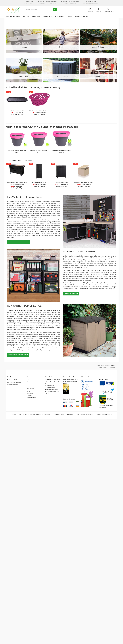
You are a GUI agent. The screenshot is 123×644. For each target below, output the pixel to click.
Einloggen (29, 395)
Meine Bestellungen (32, 397)
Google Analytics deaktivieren (105, 414)
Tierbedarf (60, 16)
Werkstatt (47, 16)
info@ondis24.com (14, 385)
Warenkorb (30, 382)
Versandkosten (111, 366)
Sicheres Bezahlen (69, 399)
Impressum (14, 414)
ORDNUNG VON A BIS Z (71, 293)
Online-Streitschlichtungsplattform (86, 414)
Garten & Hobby (13, 16)
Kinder (26, 16)
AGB (21, 414)
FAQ (28, 380)
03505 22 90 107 (13, 380)
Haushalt (36, 16)
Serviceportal (81, 16)
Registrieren (30, 393)
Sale (70, 16)
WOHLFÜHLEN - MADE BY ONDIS (18, 355)
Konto (28, 391)
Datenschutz (47, 414)
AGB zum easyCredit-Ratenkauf (33, 414)
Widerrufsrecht (70, 414)
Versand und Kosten (59, 414)
